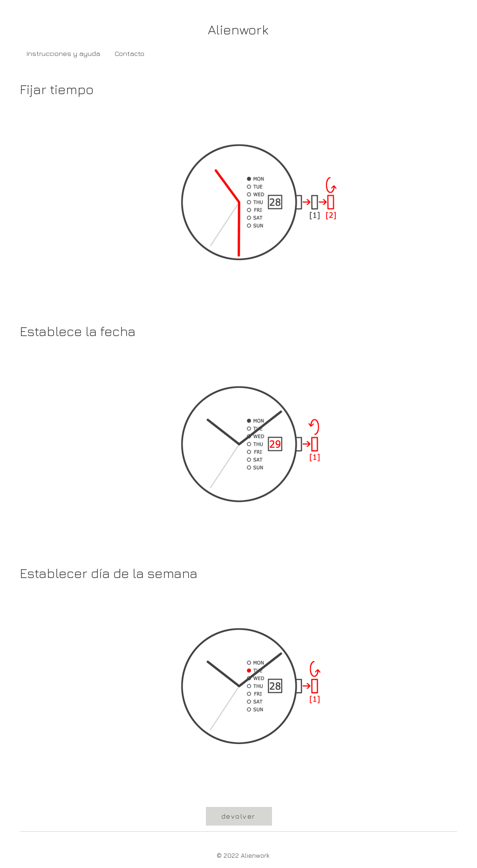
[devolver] (239, 816)
